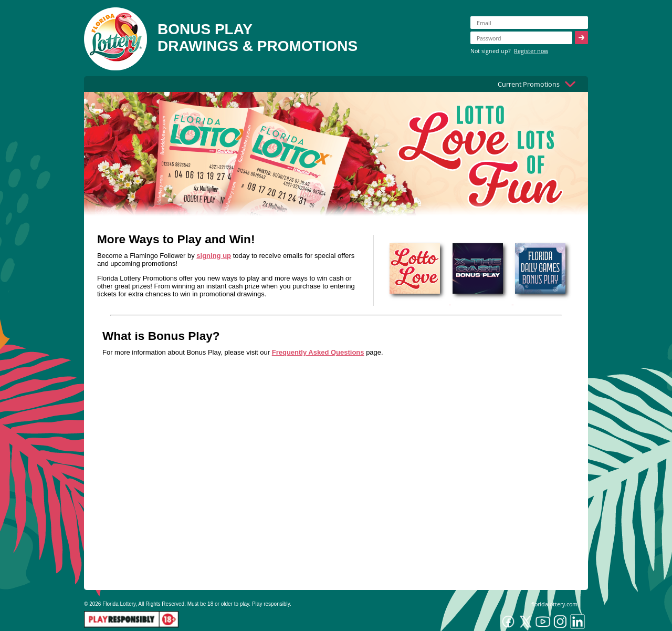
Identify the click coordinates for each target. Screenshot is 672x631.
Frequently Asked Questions (318, 352)
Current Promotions (529, 84)
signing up (214, 256)
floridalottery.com (554, 604)
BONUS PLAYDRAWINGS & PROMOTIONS (258, 38)
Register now (531, 51)
